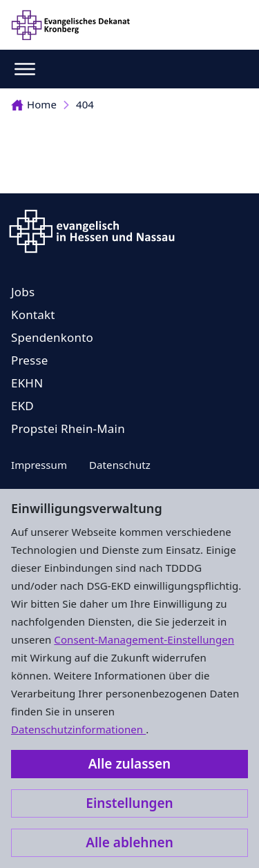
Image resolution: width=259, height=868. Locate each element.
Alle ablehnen (129, 842)
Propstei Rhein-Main (68, 428)
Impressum (39, 465)
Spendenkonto (52, 337)
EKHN (27, 383)
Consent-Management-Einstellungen (144, 639)
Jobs (23, 292)
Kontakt (33, 315)
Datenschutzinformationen (78, 729)
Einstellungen (129, 803)
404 (85, 104)
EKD (22, 406)
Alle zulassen (129, 764)
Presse (30, 360)
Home (34, 104)
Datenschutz (120, 465)
